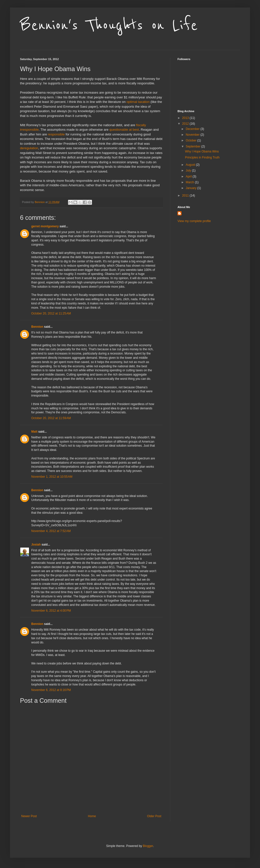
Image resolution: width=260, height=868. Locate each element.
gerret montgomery (45, 226)
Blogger (148, 846)
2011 (186, 196)
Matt (34, 432)
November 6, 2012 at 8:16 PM (51, 690)
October (191, 140)
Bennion (37, 327)
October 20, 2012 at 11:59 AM (51, 418)
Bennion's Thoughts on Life (109, 26)
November (193, 135)
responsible (56, 134)
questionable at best (124, 130)
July (189, 170)
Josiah (36, 545)
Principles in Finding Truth (202, 157)
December (193, 129)
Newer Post (29, 816)
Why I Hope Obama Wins (202, 151)
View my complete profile (194, 221)
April (189, 177)
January (191, 188)
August (191, 165)
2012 (186, 124)
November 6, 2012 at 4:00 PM (51, 611)
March (190, 182)
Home (92, 816)
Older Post (154, 816)
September (193, 146)
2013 (186, 118)
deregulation (29, 148)
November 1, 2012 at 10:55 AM (52, 477)
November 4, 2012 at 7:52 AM (51, 531)
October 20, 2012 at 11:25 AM (51, 313)
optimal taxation (138, 102)
